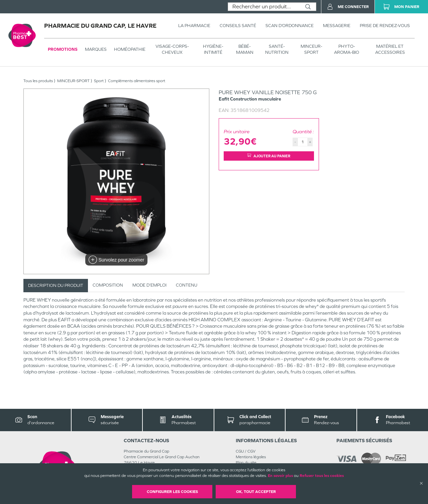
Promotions (63, 49)
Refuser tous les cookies (322, 476)
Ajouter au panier (269, 156)
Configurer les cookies (172, 492)
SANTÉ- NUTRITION (277, 49)
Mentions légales (251, 457)
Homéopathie (130, 49)
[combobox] (264, 7)
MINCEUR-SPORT (311, 49)
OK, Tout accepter (256, 492)
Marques (96, 49)
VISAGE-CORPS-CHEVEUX (172, 49)
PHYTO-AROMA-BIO (347, 49)
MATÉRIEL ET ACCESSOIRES (390, 49)
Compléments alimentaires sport (137, 81)
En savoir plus (280, 476)
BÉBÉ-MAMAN (245, 49)
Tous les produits (38, 81)
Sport (99, 81)
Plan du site (246, 463)
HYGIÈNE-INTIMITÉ (213, 49)
